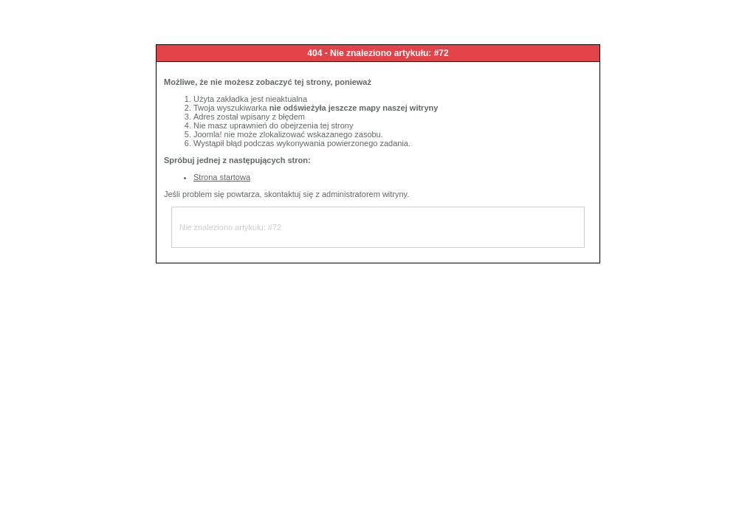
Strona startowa (222, 177)
